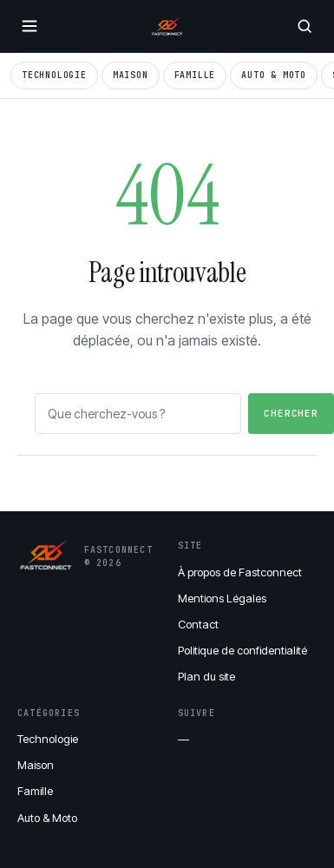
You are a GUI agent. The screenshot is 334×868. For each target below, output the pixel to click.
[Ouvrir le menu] (29, 26)
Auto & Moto (274, 75)
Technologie (54, 75)
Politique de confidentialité (242, 650)
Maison (131, 75)
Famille (195, 75)
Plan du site (206, 676)
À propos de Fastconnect (240, 572)
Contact (198, 624)
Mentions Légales (222, 598)
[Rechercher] (305, 26)
